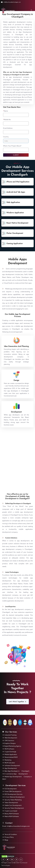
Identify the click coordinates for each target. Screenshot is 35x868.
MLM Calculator (10, 763)
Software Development (12, 765)
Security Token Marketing (13, 800)
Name (5, 111)
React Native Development (17, 223)
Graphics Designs (10, 743)
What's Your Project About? (12, 146)
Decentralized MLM (11, 757)
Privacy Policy (9, 837)
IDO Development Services (14, 794)
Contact (9, 823)
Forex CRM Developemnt (13, 791)
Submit (16, 155)
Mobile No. (7, 120)
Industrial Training (10, 735)
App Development (11, 768)
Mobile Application (11, 754)
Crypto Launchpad (11, 811)
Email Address (8, 128)
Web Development (11, 738)
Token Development (11, 803)
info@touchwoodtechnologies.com (12, 2)
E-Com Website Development (15, 797)
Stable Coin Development (13, 805)
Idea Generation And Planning (16, 346)
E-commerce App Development (16, 774)
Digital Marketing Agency (13, 746)
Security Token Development (14, 808)
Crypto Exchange (10, 752)
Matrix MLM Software (12, 816)
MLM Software (9, 749)
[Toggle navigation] (31, 10)
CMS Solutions (9, 741)
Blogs (6, 840)
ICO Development (11, 789)
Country (6, 137)
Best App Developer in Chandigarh (17, 771)
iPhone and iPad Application (18, 182)
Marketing (8, 760)
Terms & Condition (11, 834)
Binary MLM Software (12, 814)
